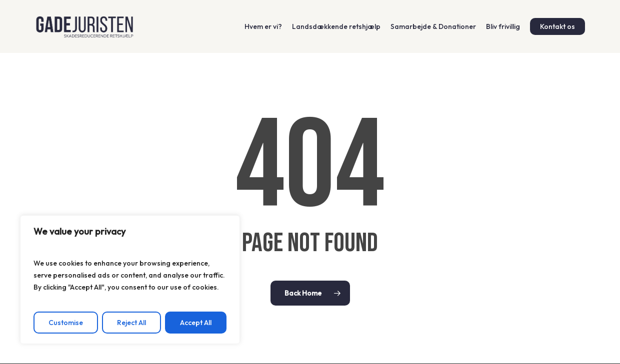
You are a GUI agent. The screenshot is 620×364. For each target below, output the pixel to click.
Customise (66, 323)
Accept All (196, 323)
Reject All (131, 323)
